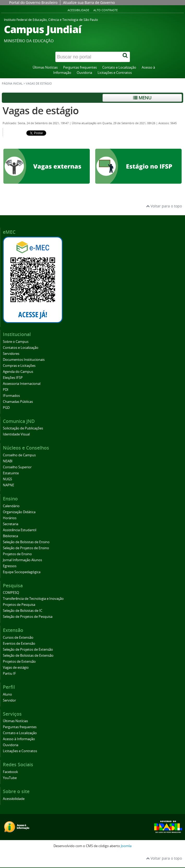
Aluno (7, 694)
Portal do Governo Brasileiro (33, 2)
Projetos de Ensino (17, 554)
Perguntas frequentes (80, 67)
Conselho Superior (17, 467)
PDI (6, 390)
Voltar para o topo (164, 206)
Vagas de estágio (41, 110)
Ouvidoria (84, 73)
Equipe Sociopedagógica (22, 572)
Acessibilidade (78, 10)
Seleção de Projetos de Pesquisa (28, 617)
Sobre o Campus (16, 342)
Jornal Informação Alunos (22, 560)
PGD (6, 408)
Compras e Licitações (19, 366)
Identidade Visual (16, 434)
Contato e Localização (119, 67)
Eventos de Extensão (19, 643)
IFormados (11, 396)
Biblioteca (10, 536)
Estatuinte (11, 473)
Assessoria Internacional (22, 384)
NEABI (8, 461)
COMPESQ (11, 593)
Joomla (126, 846)
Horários (10, 518)
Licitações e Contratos (115, 73)
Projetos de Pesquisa (19, 605)
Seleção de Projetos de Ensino (26, 548)
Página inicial (12, 83)
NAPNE (8, 485)
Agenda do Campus (18, 372)
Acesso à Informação (19, 739)
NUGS (7, 479)
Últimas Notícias (45, 67)
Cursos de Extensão (18, 637)
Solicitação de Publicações (23, 428)
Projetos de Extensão (19, 662)
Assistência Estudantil (20, 530)
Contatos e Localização (21, 348)
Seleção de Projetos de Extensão (28, 649)
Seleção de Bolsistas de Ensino (26, 542)
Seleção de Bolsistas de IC (23, 611)
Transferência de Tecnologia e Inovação (33, 599)
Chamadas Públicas (18, 402)
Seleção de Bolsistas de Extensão (28, 656)
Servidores (11, 354)
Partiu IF (9, 674)
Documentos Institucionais (24, 360)
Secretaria (11, 524)
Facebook (10, 772)
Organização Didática (19, 512)
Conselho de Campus (19, 455)
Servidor (9, 700)
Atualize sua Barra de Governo (89, 2)
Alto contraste (106, 10)
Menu (142, 98)
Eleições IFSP (13, 378)
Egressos (10, 566)
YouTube (10, 778)
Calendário (11, 506)
